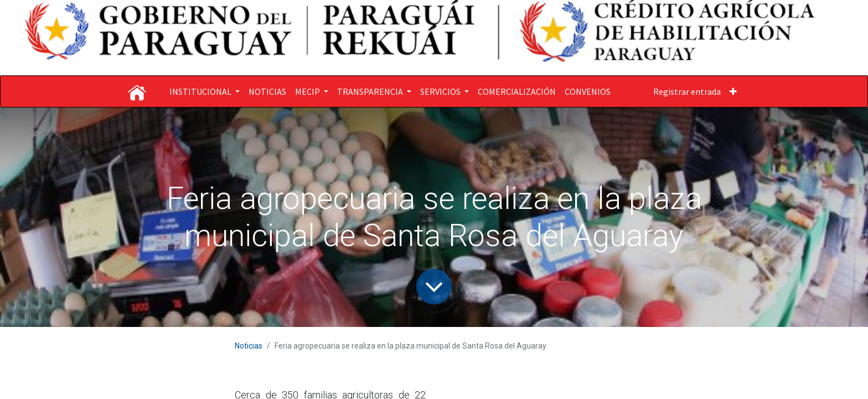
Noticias (249, 346)
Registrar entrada (687, 91)
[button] (733, 91)
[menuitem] (267, 91)
